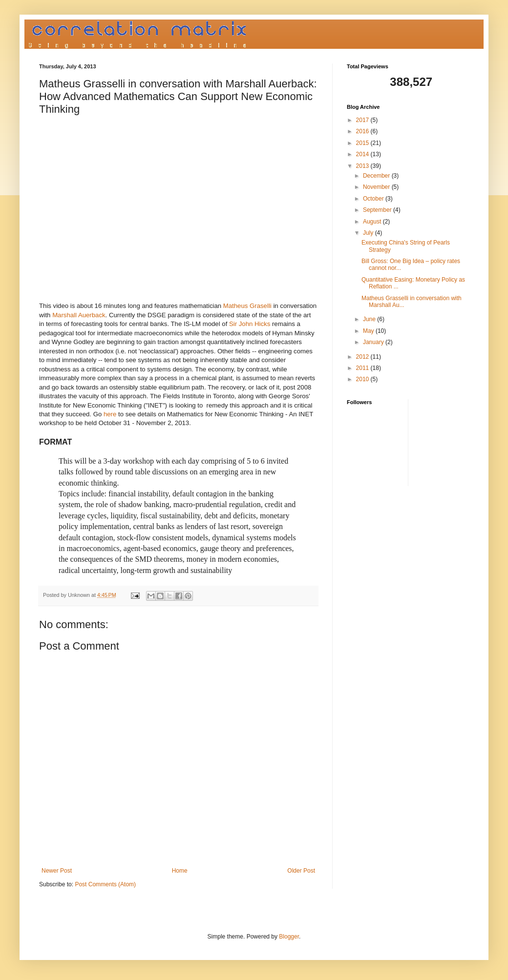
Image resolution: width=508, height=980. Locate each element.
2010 (363, 379)
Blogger (289, 937)
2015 (363, 143)
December (377, 176)
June (370, 319)
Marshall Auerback (79, 315)
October (374, 199)
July (369, 233)
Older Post (301, 871)
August (373, 222)
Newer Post (57, 871)
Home (180, 871)
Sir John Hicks (250, 324)
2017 (363, 120)
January (374, 342)
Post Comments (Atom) (105, 884)
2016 (363, 131)
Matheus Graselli (247, 306)
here (110, 414)
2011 (363, 368)
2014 (363, 154)
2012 (363, 357)
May (369, 331)
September (378, 210)
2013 (363, 166)
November (377, 187)
